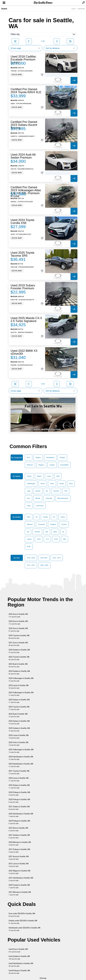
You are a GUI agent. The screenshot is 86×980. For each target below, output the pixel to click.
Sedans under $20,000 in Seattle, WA (23, 922)
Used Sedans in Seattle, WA (19, 958)
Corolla (45, 517)
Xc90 (39, 539)
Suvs (29, 458)
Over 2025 (44, 558)
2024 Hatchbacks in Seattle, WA (21, 758)
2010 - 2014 (31, 565)
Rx (37, 517)
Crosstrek (41, 524)
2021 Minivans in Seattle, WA (20, 893)
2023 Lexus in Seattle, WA (19, 687)
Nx (63, 532)
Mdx (65, 539)
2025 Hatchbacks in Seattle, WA (21, 815)
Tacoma (64, 524)
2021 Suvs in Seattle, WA (18, 644)
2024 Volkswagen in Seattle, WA (21, 694)
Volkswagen (31, 484)
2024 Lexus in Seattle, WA (19, 779)
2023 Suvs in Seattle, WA (18, 623)
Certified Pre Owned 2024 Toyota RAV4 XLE (26, 91)
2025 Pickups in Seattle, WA (19, 801)
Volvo (52, 484)
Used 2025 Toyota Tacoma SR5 (22, 254)
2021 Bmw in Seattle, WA (18, 829)
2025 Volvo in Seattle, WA (18, 744)
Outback (53, 524)
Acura (43, 484)
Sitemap (43, 978)
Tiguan (29, 539)
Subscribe (81, 9)
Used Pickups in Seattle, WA (19, 972)
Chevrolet (49, 498)
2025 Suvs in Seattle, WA (18, 630)
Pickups (62, 458)
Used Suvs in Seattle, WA (18, 950)
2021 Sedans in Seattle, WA (19, 836)
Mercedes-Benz (63, 498)
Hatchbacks (50, 458)
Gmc (29, 498)
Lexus (49, 476)
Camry (63, 517)
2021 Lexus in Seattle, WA (19, 865)
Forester (37, 532)
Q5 (54, 517)
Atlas (55, 532)
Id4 (28, 532)
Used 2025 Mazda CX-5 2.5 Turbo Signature (26, 320)
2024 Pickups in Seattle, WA (19, 794)
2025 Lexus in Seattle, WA (19, 737)
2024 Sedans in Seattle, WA (19, 651)
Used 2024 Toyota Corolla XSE (22, 221)
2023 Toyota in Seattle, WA (19, 708)
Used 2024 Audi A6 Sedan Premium (23, 156)
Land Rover (40, 506)
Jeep (29, 491)
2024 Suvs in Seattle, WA (18, 615)
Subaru (39, 476)
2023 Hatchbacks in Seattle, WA (21, 765)
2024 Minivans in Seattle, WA (20, 844)
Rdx (47, 532)
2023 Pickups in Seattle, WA (19, 822)
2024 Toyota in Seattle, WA (19, 637)
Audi (58, 476)
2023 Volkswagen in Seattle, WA (21, 680)
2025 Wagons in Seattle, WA (19, 872)
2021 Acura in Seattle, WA (19, 858)
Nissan (38, 491)
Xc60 (56, 539)
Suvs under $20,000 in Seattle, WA (22, 915)
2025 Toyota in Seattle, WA (19, 658)
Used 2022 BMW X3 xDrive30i (24, 352)
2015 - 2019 (57, 558)
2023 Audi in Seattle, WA (18, 665)
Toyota (29, 476)
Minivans (30, 465)
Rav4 (29, 517)
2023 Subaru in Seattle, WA (19, 701)
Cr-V (47, 539)
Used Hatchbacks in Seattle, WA (21, 965)
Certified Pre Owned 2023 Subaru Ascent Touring (24, 125)
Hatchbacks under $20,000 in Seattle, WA (25, 929)
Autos (4, 9)
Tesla (29, 506)
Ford (66, 491)
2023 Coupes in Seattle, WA (19, 886)
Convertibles (64, 465)
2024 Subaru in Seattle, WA (19, 722)
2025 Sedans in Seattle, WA (19, 729)
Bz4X (29, 547)
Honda (62, 484)
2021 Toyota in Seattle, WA (19, 772)
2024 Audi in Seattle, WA (18, 715)
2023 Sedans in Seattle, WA (19, 672)
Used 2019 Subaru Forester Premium (23, 287)
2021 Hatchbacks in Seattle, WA (21, 879)
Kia (47, 491)
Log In (74, 9)
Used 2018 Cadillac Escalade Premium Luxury (23, 59)
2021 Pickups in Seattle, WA (19, 851)
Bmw (71, 484)
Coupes (52, 465)
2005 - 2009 (44, 565)
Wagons (41, 465)
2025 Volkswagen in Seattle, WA (21, 751)
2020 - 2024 (31, 558)
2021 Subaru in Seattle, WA (19, 808)
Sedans (38, 458)
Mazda (38, 498)
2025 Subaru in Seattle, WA (19, 786)
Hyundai (56, 491)
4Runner (30, 524)
